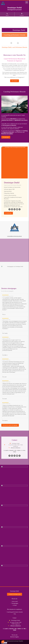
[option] (14, 29)
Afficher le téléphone (16, 448)
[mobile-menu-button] (27, 2)
